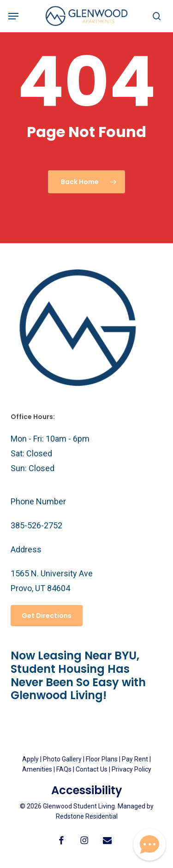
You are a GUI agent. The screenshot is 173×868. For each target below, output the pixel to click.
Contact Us (92, 769)
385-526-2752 (36, 525)
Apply (30, 759)
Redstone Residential (87, 816)
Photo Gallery (62, 759)
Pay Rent (135, 759)
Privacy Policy (131, 769)
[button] (13, 16)
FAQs (65, 769)
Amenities (37, 769)
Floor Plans (102, 759)
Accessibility (87, 790)
